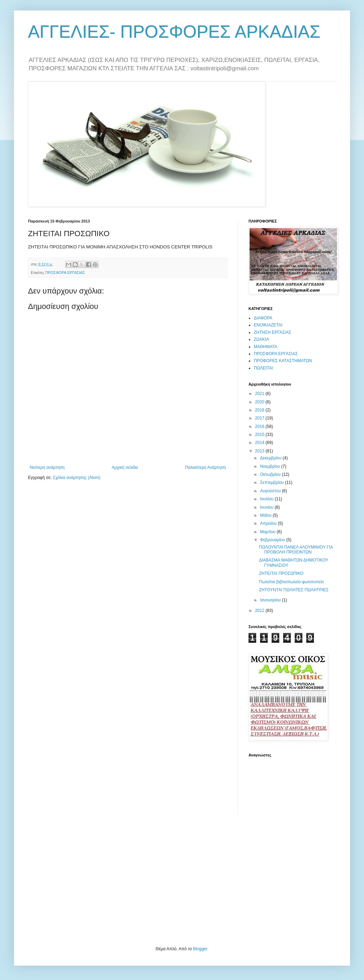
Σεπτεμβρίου (272, 482)
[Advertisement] (80, 880)
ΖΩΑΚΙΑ (261, 339)
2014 (260, 443)
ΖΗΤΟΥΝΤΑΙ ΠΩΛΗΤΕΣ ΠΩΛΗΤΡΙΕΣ (294, 590)
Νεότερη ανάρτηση (47, 467)
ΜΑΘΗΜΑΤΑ (265, 347)
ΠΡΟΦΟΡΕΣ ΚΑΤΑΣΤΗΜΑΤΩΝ (283, 361)
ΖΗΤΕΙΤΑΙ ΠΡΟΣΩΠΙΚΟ (281, 573)
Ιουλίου (267, 499)
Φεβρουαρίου (273, 540)
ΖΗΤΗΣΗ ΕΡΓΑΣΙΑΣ (272, 332)
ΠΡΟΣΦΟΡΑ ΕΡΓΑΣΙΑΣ (65, 273)
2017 (260, 418)
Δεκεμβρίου (271, 458)
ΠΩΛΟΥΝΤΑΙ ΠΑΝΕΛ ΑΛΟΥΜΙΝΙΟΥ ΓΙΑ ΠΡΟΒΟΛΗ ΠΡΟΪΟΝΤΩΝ (296, 550)
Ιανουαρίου (271, 600)
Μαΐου (266, 515)
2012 (260, 611)
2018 (260, 410)
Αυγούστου (271, 491)
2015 (260, 435)
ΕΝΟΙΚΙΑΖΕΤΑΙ (268, 325)
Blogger (200, 949)
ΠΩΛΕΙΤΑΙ (263, 368)
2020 (260, 402)
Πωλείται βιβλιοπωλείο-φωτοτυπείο (291, 582)
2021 (260, 394)
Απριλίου (269, 523)
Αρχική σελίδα (125, 467)
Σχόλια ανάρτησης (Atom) (77, 478)
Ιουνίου (267, 507)
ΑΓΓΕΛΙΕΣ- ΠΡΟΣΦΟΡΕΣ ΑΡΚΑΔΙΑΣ (174, 32)
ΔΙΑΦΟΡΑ (263, 318)
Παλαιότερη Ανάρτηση (205, 467)
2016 (260, 426)
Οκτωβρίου (271, 474)
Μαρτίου (268, 532)
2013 (260, 451)
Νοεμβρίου (271, 466)
